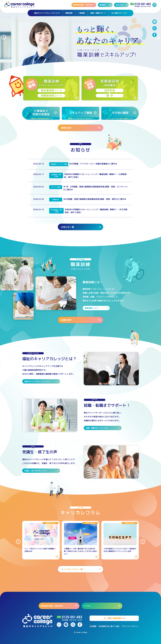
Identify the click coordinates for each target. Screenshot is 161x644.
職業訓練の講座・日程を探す (84, 5)
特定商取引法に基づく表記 (109, 626)
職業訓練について (96, 308)
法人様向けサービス (119, 13)
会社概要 (93, 626)
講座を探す (81, 128)
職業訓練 (69, 13)
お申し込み (122, 5)
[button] (4, 37)
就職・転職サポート (98, 13)
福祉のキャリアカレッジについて (47, 13)
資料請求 (105, 5)
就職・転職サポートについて (103, 428)
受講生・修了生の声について (41, 471)
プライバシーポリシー (130, 626)
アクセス (102, 606)
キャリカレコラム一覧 (81, 569)
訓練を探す (81, 320)
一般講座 (81, 13)
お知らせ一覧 (81, 227)
